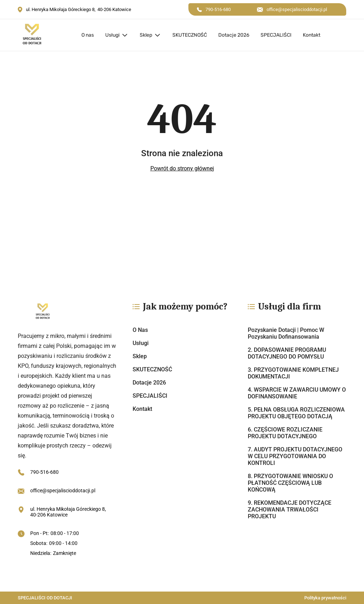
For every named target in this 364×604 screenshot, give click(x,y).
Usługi (112, 35)
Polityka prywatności (325, 598)
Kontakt (312, 35)
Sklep (146, 35)
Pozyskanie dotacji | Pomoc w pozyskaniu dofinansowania (286, 333)
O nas (88, 35)
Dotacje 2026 (234, 35)
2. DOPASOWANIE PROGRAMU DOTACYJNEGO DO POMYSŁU (287, 353)
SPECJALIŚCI (276, 35)
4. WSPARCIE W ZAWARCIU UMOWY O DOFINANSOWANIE (297, 393)
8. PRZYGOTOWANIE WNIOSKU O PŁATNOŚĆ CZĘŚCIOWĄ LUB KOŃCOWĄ (290, 483)
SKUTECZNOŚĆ (190, 35)
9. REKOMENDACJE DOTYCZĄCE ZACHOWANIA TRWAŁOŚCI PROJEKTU (290, 510)
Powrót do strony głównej (182, 168)
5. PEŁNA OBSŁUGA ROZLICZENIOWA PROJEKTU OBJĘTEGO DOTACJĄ (296, 413)
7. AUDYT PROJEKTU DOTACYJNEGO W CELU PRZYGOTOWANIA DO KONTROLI (295, 456)
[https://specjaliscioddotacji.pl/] (67, 312)
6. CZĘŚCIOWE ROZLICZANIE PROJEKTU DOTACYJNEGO (285, 433)
